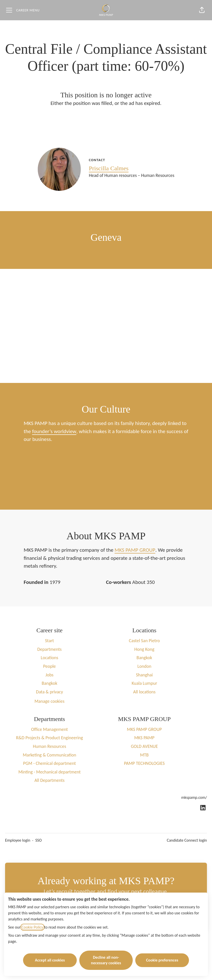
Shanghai (144, 675)
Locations (50, 658)
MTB (144, 755)
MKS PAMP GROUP (135, 550)
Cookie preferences (162, 960)
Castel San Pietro (144, 641)
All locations (144, 692)
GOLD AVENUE (144, 746)
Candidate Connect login (187, 840)
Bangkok (50, 683)
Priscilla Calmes (109, 168)
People (49, 666)
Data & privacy (50, 692)
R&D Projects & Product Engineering (49, 738)
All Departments (50, 780)
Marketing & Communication (50, 755)
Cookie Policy (32, 927)
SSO (38, 840)
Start (50, 641)
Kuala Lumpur (144, 683)
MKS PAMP (144, 738)
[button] (202, 10)
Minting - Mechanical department (49, 772)
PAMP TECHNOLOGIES (144, 763)
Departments (49, 649)
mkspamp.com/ (194, 797)
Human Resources (50, 746)
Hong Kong (144, 649)
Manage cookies (49, 701)
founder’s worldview (54, 431)
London (144, 666)
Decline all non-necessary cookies (106, 960)
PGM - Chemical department (49, 763)
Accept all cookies (50, 960)
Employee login (18, 840)
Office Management (50, 729)
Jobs (50, 675)
